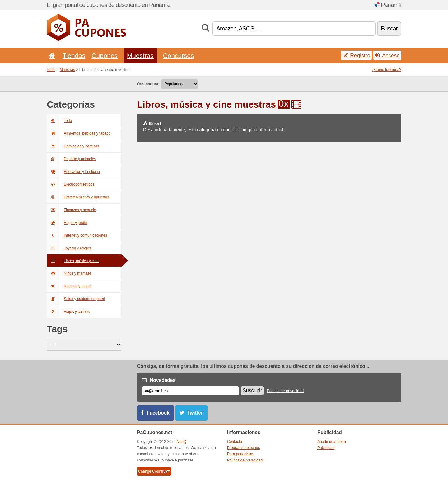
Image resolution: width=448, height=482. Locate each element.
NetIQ (182, 442)
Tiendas (74, 56)
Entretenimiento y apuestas (78, 197)
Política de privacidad (285, 391)
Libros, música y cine (73, 261)
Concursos (179, 56)
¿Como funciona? (387, 70)
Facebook (158, 413)
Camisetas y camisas (73, 146)
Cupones (105, 56)
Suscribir (252, 390)
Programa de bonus (243, 448)
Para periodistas (241, 454)
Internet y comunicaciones (77, 235)
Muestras (140, 56)
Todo (59, 121)
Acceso (387, 55)
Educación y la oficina (73, 172)
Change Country (154, 471)
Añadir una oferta (332, 442)
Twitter (195, 413)
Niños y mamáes (69, 273)
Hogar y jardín (67, 223)
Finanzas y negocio (71, 210)
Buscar (389, 28)
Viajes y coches (68, 312)
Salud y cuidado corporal (76, 299)
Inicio (51, 70)
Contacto (235, 442)
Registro (357, 55)
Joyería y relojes (69, 248)
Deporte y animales (71, 159)
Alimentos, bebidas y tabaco (79, 133)
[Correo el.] (190, 391)
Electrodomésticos (70, 184)
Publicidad (326, 448)
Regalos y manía (69, 286)
